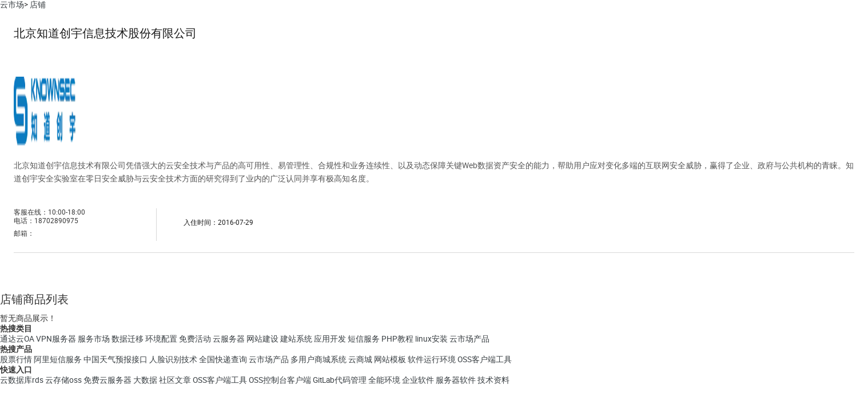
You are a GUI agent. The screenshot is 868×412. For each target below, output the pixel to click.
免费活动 (195, 339)
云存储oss (63, 380)
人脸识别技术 (173, 359)
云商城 (360, 359)
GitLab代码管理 (340, 380)
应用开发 (330, 339)
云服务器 (229, 339)
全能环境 (384, 380)
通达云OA (17, 339)
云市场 (12, 5)
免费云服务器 (107, 380)
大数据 (145, 380)
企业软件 (418, 380)
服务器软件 (456, 380)
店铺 (38, 5)
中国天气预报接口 (116, 359)
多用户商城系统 (318, 359)
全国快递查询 (223, 359)
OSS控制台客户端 (280, 380)
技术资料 (493, 380)
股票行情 (16, 359)
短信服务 (364, 339)
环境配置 (161, 339)
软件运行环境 (432, 359)
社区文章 (175, 380)
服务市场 (94, 339)
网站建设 (262, 339)
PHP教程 (397, 339)
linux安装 (431, 339)
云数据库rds (22, 380)
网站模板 (390, 359)
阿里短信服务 (58, 359)
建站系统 (296, 339)
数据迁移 (128, 339)
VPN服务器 (56, 339)
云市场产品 (469, 339)
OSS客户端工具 (485, 359)
